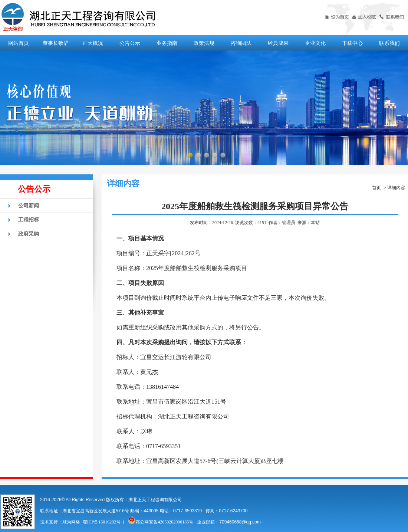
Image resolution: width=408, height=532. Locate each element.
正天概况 (93, 43)
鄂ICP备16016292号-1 (104, 522)
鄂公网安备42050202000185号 (161, 522)
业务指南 (167, 43)
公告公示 (130, 43)
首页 (376, 188)
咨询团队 (241, 43)
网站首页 (19, 43)
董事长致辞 (56, 43)
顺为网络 (71, 522)
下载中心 (352, 43)
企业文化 (315, 43)
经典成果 (278, 43)
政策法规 (204, 43)
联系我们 (389, 43)
